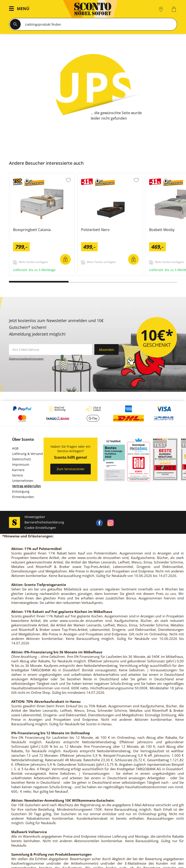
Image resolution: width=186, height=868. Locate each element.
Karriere (18, 470)
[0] (174, 9)
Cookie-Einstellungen (40, 528)
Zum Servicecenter (71, 469)
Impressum (21, 464)
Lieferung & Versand (28, 454)
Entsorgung (21, 491)
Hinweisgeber (35, 517)
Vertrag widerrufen (27, 486)
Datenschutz (22, 459)
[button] (20, 9)
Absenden (106, 350)
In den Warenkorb (65, 259)
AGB (15, 448)
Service (18, 475)
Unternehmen (23, 481)
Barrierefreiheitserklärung (44, 522)
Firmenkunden (23, 497)
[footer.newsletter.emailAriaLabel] (51, 349)
